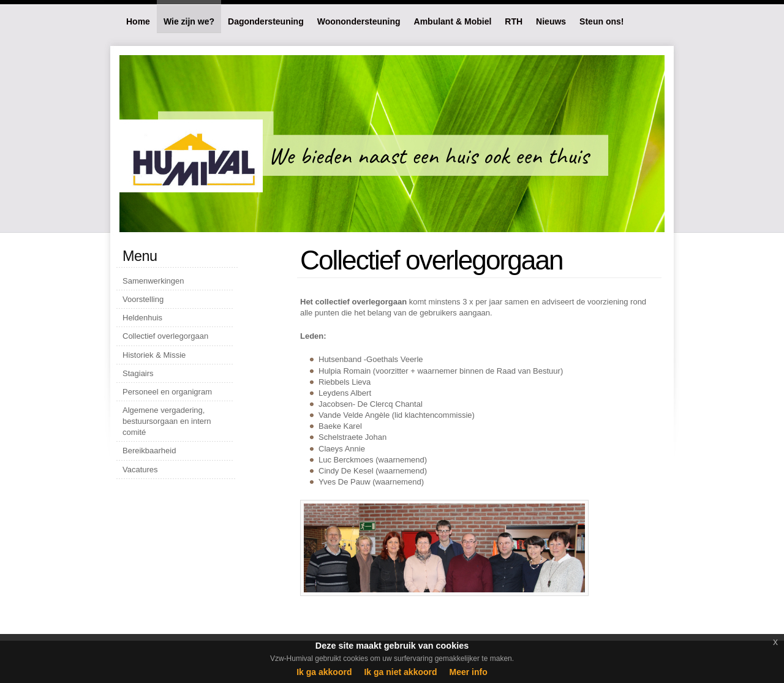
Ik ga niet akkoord (400, 672)
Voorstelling (143, 299)
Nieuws (551, 21)
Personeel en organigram (167, 392)
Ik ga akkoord (324, 672)
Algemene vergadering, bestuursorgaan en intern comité (167, 421)
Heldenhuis (142, 318)
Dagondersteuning (266, 21)
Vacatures (140, 470)
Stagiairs (138, 373)
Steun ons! (601, 21)
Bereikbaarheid (149, 451)
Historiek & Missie (154, 355)
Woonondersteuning (359, 21)
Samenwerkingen (153, 281)
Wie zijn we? (189, 21)
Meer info (469, 672)
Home (138, 21)
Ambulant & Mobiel (453, 21)
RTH (514, 21)
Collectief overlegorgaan (165, 336)
